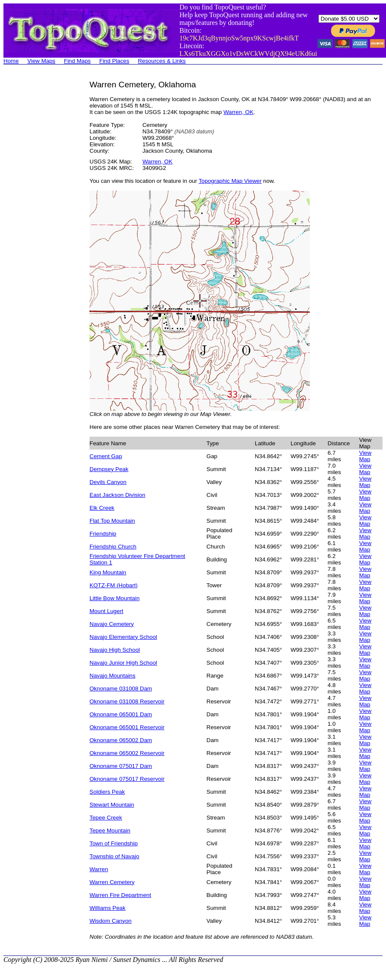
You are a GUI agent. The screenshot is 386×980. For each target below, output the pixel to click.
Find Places (114, 61)
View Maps (42, 61)
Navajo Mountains (113, 676)
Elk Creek (102, 508)
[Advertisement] (38, 209)
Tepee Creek (106, 818)
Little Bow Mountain (114, 598)
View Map (365, 456)
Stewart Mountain (112, 805)
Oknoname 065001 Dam (121, 714)
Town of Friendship (114, 843)
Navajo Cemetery (112, 624)
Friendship (103, 534)
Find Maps (77, 61)
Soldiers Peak (107, 792)
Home (11, 61)
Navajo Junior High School (123, 663)
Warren (99, 869)
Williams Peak (108, 908)
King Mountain (108, 572)
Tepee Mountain (110, 831)
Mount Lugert (107, 611)
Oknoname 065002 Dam (121, 740)
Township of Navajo (114, 856)
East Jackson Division (117, 495)
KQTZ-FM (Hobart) (114, 585)
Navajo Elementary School (123, 637)
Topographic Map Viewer (230, 181)
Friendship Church (113, 547)
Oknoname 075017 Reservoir (127, 779)
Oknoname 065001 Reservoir (127, 727)
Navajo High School (115, 650)
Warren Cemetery (112, 882)
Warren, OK (238, 112)
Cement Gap (106, 456)
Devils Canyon (108, 482)
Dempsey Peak (109, 469)
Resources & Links (162, 61)
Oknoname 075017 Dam (121, 766)
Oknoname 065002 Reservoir (127, 753)
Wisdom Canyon (111, 921)
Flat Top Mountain (112, 521)
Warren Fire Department (120, 895)
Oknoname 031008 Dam (121, 689)
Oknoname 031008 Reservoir (127, 701)
